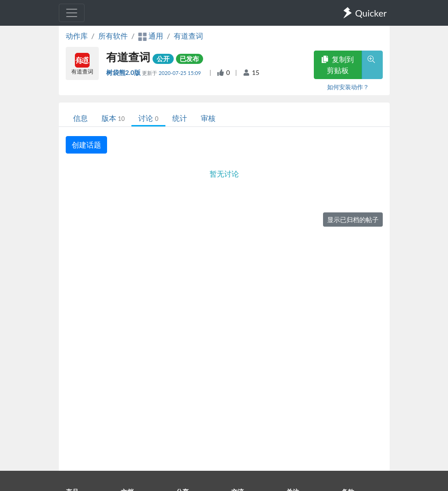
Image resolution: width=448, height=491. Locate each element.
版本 (113, 118)
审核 (208, 118)
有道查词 (188, 36)
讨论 (148, 118)
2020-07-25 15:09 (180, 73)
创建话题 (86, 145)
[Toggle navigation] (72, 13)
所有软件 (113, 36)
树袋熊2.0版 (124, 72)
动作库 (77, 36)
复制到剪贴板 (338, 65)
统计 (180, 118)
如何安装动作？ (348, 87)
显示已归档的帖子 (353, 220)
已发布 (189, 59)
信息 (80, 118)
